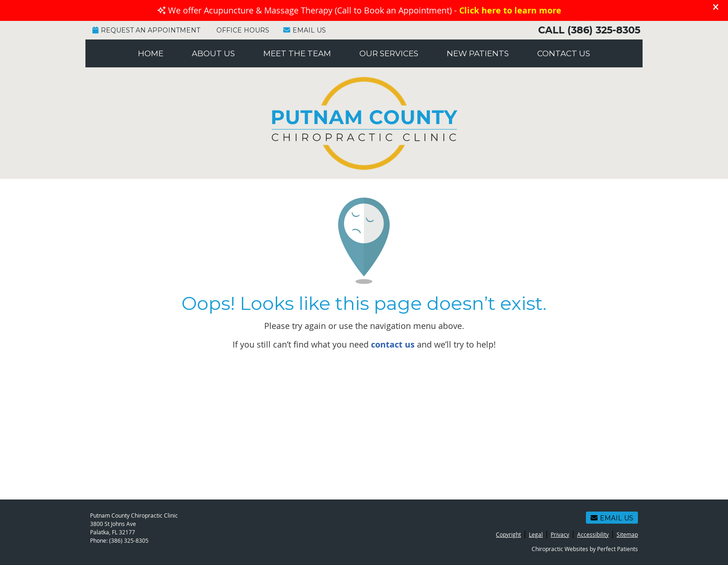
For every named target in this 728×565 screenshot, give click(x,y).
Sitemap (627, 534)
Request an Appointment (146, 30)
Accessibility (593, 534)
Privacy (560, 534)
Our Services (389, 53)
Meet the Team (297, 53)
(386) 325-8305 (604, 30)
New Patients (478, 53)
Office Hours (243, 30)
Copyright (508, 534)
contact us (393, 345)
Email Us (305, 30)
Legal (536, 534)
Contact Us (564, 53)
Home (151, 53)
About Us (213, 53)
